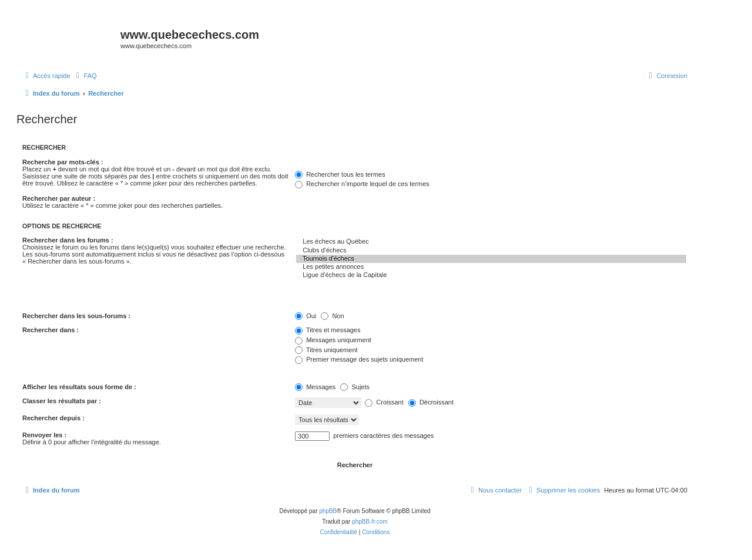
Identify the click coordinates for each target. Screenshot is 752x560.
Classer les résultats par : (62, 401)
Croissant (384, 402)
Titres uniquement (326, 350)
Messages (315, 387)
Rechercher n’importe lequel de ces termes (362, 184)
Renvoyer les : (44, 435)
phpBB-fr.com (370, 522)
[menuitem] (85, 76)
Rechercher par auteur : (59, 198)
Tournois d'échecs (491, 259)
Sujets (355, 387)
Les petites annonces (491, 267)
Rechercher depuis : (53, 418)
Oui (305, 316)
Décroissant (431, 402)
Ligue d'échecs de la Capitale (491, 275)
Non (332, 316)
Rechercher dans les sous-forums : (76, 316)
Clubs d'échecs (491, 251)
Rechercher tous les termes (340, 174)
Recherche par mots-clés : (63, 162)
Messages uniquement (333, 340)
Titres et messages (328, 330)
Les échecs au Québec (491, 242)
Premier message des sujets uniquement (359, 359)
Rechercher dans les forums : (68, 240)
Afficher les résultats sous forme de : (79, 387)
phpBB (328, 511)
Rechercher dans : (51, 330)
